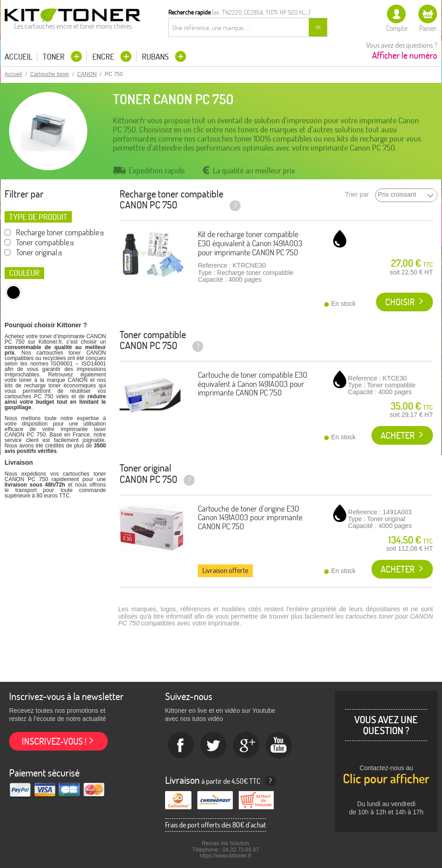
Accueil (18, 57)
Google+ (246, 746)
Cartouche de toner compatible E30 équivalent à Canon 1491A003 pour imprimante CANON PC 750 (253, 384)
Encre (104, 57)
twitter (214, 746)
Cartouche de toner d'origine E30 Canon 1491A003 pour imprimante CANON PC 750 (250, 518)
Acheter (398, 435)
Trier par (357, 195)
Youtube (279, 746)
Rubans (156, 57)
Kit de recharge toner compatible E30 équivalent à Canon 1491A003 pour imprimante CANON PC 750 (250, 243)
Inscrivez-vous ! (54, 741)
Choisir (400, 302)
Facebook (181, 746)
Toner (55, 57)
